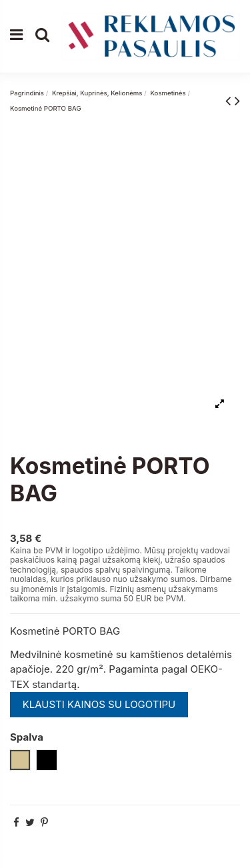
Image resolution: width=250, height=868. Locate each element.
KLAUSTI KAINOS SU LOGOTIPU (99, 704)
